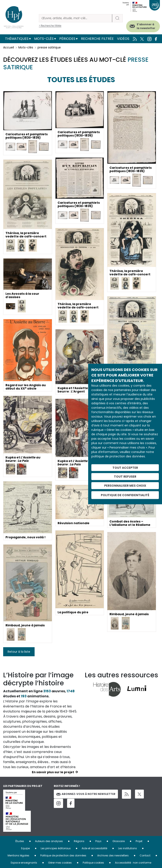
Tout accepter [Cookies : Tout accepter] (125, 467)
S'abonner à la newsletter (146, 26)
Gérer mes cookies (60, 863)
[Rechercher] (76, 18)
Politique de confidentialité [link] (125, 495)
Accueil (9, 47)
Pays (98, 841)
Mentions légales (18, 855)
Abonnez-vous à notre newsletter (86, 794)
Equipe (25, 848)
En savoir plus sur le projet (53, 772)
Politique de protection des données (63, 855)
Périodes (67, 39)
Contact (145, 855)
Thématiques (17, 39)
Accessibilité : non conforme (133, 863)
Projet (139, 841)
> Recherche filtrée (50, 26)
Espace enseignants (24, 863)
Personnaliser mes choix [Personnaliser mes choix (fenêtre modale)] (125, 486)
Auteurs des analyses (49, 841)
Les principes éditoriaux (56, 848)
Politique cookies (93, 863)
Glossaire (119, 841)
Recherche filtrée (97, 39)
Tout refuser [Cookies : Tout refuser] (125, 477)
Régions (79, 841)
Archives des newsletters (113, 855)
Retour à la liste (19, 652)
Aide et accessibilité (94, 848)
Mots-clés (44, 39)
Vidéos (123, 39)
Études (20, 841)
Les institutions (128, 848)
